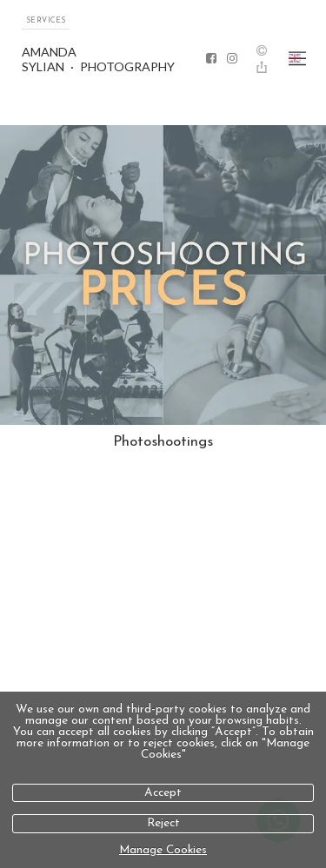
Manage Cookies (163, 850)
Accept (163, 793)
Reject (163, 823)
